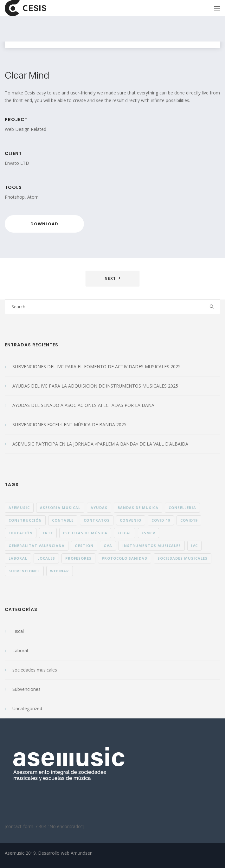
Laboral (20, 650)
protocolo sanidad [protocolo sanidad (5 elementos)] (125, 558)
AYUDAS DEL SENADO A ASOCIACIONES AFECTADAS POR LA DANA (83, 405)
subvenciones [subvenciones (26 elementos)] (24, 571)
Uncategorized (27, 708)
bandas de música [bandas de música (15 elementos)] (138, 508)
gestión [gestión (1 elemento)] (84, 546)
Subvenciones (26, 689)
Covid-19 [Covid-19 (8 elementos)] (161, 520)
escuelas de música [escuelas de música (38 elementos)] (85, 533)
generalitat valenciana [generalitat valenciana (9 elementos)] (37, 546)
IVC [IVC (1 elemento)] (194, 546)
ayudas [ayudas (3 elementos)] (99, 508)
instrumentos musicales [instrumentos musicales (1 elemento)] (152, 546)
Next (110, 278)
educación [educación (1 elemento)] (21, 533)
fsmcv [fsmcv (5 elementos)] (148, 533)
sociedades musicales (35, 670)
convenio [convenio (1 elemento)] (131, 520)
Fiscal (18, 631)
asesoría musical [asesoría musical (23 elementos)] (60, 508)
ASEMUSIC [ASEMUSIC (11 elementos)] (19, 508)
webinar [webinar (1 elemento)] (60, 571)
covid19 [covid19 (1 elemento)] (189, 520)
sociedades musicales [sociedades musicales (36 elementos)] (183, 558)
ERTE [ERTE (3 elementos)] (48, 533)
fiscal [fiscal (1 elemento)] (125, 533)
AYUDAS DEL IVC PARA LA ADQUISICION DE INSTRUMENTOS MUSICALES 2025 (95, 386)
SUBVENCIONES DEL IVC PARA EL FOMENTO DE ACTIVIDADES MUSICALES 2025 (96, 366)
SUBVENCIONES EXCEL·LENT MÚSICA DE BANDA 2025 (69, 424)
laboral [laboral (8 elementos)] (18, 558)
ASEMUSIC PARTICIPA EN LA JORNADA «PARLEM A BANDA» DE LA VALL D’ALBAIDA (100, 444)
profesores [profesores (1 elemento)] (78, 558)
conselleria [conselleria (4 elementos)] (182, 508)
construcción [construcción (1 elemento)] (25, 520)
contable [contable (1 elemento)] (63, 520)
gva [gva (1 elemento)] (108, 546)
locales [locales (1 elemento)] (46, 558)
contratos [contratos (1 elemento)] (97, 520)
